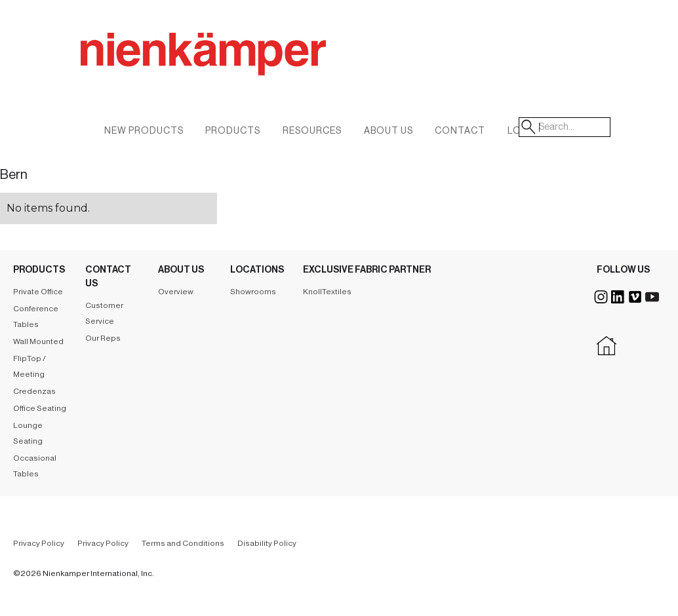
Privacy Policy (39, 543)
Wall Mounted (38, 341)
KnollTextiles (327, 292)
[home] (271, 68)
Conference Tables (36, 317)
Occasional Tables (35, 466)
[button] (389, 134)
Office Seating (40, 408)
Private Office (38, 292)
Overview (176, 292)
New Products (144, 131)
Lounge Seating (28, 433)
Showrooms (253, 292)
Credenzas (34, 391)
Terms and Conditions (183, 543)
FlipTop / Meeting (30, 366)
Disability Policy (267, 543)
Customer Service (104, 313)
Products (233, 131)
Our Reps (103, 338)
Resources (312, 131)
